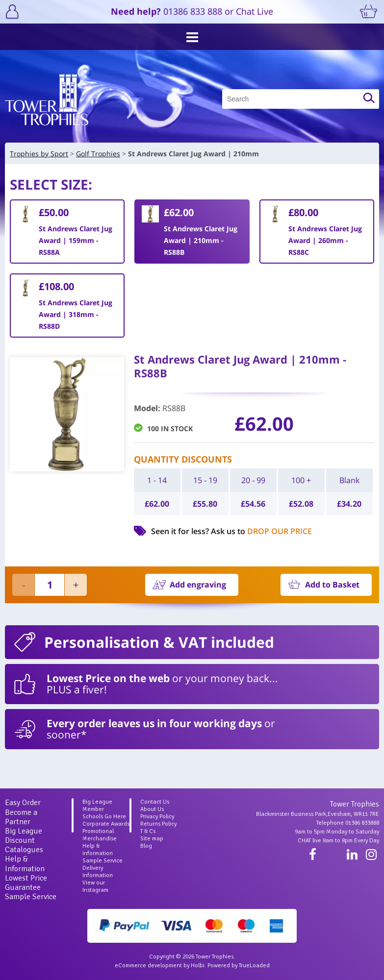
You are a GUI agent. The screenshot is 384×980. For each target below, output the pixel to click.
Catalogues (24, 850)
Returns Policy (158, 824)
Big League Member (97, 806)
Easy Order (23, 803)
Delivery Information (98, 872)
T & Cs (148, 831)
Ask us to (261, 531)
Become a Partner (21, 817)
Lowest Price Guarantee (26, 883)
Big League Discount (24, 836)
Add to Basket (332, 585)
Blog (146, 846)
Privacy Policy (157, 817)
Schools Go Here (104, 817)
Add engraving (198, 585)
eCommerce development (148, 966)
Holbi (198, 966)
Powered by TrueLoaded (239, 966)
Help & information (98, 850)
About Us (152, 809)
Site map (152, 839)
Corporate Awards (106, 824)
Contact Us (155, 802)
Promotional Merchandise (100, 835)
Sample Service (31, 897)
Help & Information (25, 864)
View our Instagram (95, 886)
